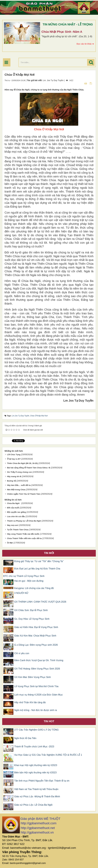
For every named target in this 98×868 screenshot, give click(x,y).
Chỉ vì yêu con (22, 653)
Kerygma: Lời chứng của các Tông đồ (34, 588)
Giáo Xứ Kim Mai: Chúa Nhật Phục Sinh (35, 636)
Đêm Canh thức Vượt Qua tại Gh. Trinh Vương (39, 660)
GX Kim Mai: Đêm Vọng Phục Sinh (32, 677)
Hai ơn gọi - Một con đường (29, 581)
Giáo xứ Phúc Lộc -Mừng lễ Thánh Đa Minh (37, 796)
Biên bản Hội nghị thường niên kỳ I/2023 (35, 773)
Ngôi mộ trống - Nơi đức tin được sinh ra (36, 710)
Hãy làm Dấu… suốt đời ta (19, 485)
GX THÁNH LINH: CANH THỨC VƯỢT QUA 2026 (40, 602)
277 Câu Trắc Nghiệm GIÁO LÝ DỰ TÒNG (36, 730)
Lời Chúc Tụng (14, 455)
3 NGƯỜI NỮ (21, 593)
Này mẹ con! (13, 525)
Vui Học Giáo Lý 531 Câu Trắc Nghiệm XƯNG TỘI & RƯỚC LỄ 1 (48, 755)
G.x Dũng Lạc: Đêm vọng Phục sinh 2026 (36, 645)
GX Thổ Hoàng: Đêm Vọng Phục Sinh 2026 (37, 669)
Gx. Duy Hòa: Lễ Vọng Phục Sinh (32, 619)
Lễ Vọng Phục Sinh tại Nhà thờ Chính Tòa (36, 686)
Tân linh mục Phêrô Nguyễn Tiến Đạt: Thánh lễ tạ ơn (42, 781)
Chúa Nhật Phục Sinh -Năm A (62, 32)
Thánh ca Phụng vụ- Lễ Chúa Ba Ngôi (24, 521)
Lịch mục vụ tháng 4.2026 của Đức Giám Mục (39, 695)
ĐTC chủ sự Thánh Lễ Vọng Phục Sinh (24, 576)
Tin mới (49, 553)
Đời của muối (13, 508)
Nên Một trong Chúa (16, 490)
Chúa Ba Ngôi (14, 503)
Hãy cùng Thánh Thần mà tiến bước (23, 534)
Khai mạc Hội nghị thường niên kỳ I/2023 (36, 765)
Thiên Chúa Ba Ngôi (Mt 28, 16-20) (22, 463)
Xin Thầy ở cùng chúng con (20, 472)
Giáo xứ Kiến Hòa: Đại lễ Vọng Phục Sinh (36, 627)
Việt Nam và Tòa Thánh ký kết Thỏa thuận (36, 789)
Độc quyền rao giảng (16, 512)
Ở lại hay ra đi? (14, 459)
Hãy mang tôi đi (14, 476)
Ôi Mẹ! (10, 543)
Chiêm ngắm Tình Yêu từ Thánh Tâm (24, 494)
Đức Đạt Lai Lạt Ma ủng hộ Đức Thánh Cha (37, 569)
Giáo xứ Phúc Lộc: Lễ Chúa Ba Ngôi (33, 805)
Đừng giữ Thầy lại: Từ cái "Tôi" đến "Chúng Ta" (39, 561)
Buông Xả (11, 481)
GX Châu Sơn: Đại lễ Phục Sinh (31, 610)
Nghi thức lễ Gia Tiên (25, 738)
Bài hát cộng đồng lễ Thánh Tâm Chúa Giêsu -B (29, 468)
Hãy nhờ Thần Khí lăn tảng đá (30, 702)
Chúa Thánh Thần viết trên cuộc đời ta (24, 538)
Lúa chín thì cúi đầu (16, 516)
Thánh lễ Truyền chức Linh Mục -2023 (34, 747)
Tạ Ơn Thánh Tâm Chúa (18, 530)
